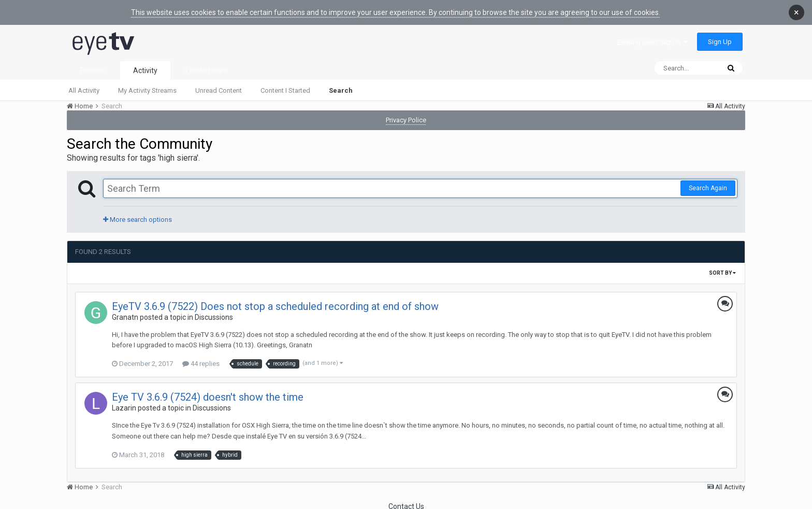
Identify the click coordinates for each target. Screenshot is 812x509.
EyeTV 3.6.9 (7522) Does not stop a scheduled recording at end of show (275, 305)
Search (341, 89)
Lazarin (124, 407)
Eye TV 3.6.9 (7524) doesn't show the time (208, 396)
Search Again (708, 187)
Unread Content (219, 89)
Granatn (125, 316)
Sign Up (720, 41)
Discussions (214, 316)
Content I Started (285, 89)
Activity (145, 69)
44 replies (201, 363)
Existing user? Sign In (653, 41)
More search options (137, 218)
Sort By (722, 272)
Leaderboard (207, 69)
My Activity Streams (147, 89)
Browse (92, 69)
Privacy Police (406, 119)
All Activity (84, 89)
